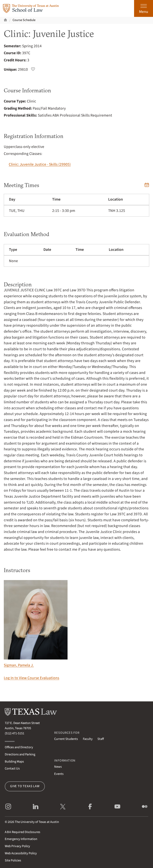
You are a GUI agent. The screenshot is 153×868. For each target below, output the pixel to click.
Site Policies (13, 860)
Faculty (88, 739)
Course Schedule (24, 20)
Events (59, 774)
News (58, 767)
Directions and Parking (20, 754)
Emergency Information (21, 839)
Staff (101, 739)
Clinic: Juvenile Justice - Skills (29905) (40, 164)
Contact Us (12, 769)
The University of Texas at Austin (37, 822)
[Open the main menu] (144, 8)
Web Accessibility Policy (21, 853)
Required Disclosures (23, 832)
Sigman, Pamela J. (36, 624)
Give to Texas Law (25, 786)
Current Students (66, 739)
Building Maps (14, 762)
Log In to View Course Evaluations (31, 678)
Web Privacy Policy (17, 846)
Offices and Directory (19, 747)
